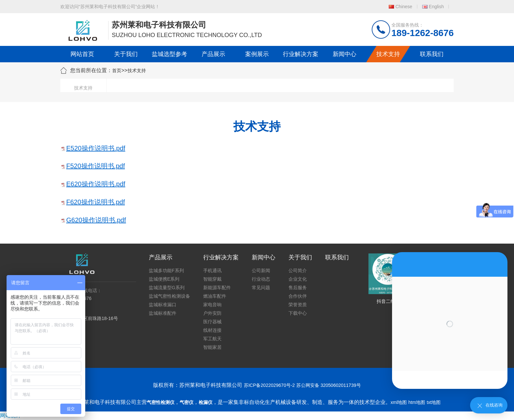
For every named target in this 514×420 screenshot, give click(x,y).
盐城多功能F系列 (166, 270)
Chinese (404, 7)
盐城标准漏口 (163, 305)
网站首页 (82, 54)
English (436, 7)
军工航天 (212, 339)
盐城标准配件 (163, 313)
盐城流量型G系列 (167, 288)
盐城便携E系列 (164, 279)
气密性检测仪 (161, 402)
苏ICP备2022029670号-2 (269, 385)
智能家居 (212, 347)
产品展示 (213, 54)
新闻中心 (345, 54)
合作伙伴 (298, 296)
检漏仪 (206, 402)
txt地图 (434, 402)
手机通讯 (212, 270)
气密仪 (187, 402)
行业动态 (261, 279)
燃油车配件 (215, 296)
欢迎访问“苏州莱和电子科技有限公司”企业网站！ (110, 7)
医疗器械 (212, 322)
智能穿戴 (212, 279)
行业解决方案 (301, 54)
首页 (117, 70)
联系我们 (432, 54)
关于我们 (126, 54)
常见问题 (261, 288)
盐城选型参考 (169, 54)
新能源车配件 (217, 288)
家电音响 (212, 305)
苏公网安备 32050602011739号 (329, 385)
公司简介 (298, 270)
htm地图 (417, 402)
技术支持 (388, 54)
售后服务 (298, 288)
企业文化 (298, 279)
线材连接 (212, 330)
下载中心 (298, 313)
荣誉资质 (298, 305)
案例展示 (257, 54)
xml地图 (399, 402)
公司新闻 (261, 270)
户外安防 (212, 313)
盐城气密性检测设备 (169, 296)
